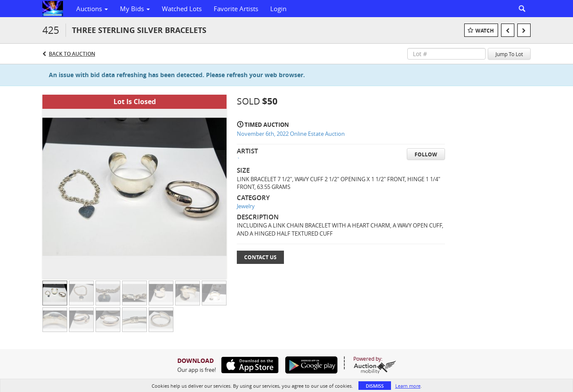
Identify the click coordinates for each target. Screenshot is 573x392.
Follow (426, 154)
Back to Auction (72, 54)
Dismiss (375, 386)
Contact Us (260, 257)
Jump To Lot (509, 54)
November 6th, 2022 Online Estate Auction (291, 134)
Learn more (408, 386)
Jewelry (246, 206)
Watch (485, 31)
